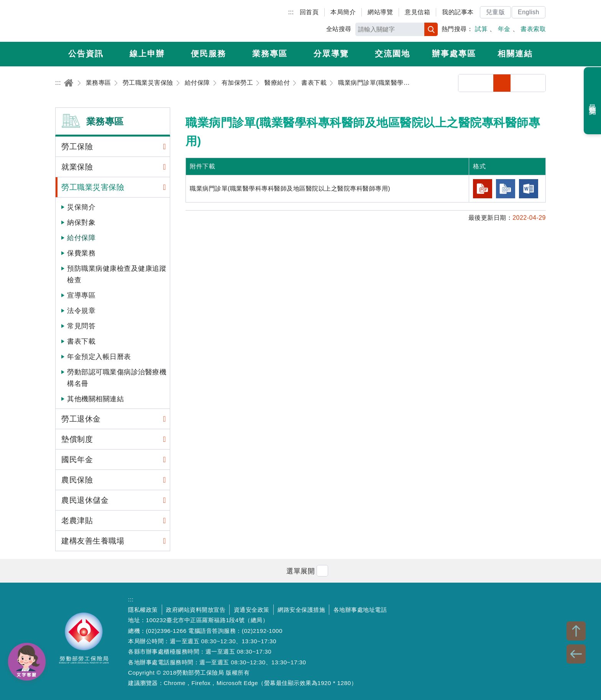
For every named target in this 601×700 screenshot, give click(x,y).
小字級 (502, 83)
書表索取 (533, 29)
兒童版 (496, 12)
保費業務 (81, 253)
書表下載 (81, 341)
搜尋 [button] (431, 29)
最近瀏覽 (593, 101)
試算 (481, 29)
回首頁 (309, 12)
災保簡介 (81, 207)
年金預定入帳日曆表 (99, 357)
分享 (467, 83)
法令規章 (81, 311)
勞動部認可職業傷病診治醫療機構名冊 (117, 378)
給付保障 (81, 238)
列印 (485, 83)
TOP (576, 631)
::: (291, 12)
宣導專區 (81, 295)
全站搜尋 (339, 29)
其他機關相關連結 (95, 399)
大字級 (537, 83)
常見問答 (81, 326)
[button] (300, 571)
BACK (576, 654)
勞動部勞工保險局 (100, 21)
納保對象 (81, 222)
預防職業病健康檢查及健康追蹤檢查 (117, 274)
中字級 (520, 83)
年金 (504, 29)
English (529, 12)
